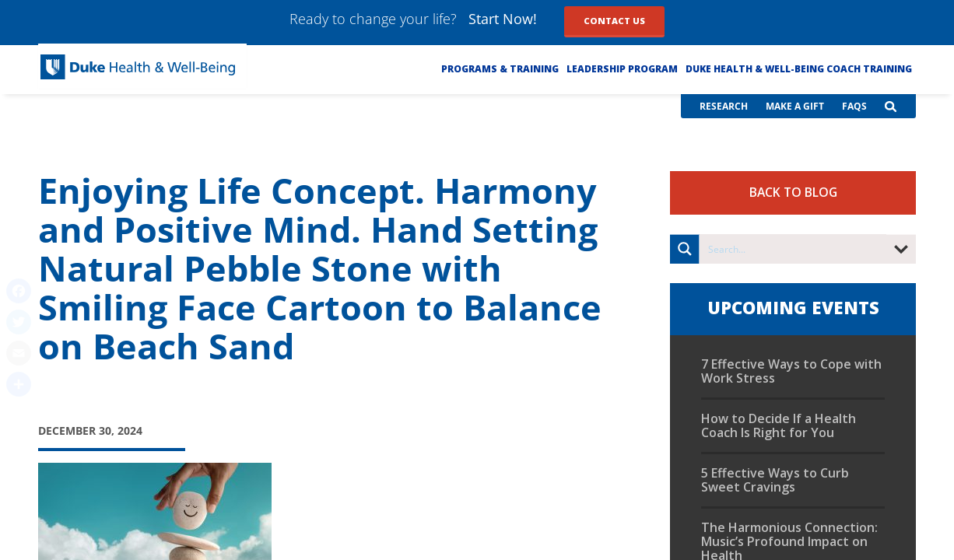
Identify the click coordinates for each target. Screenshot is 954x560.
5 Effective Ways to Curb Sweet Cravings (775, 480)
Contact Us (614, 21)
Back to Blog (793, 192)
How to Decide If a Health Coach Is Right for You (779, 425)
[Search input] (794, 249)
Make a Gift (795, 106)
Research (724, 106)
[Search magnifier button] (685, 249)
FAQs (854, 106)
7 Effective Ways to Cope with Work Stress (791, 371)
